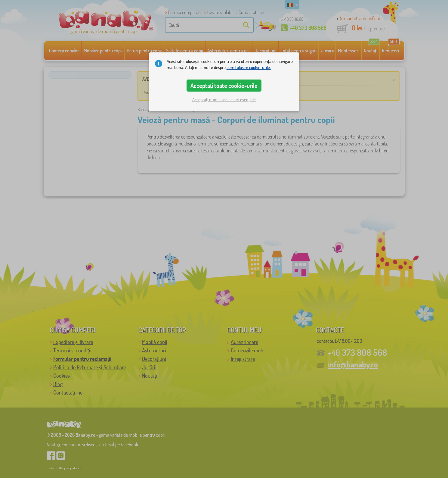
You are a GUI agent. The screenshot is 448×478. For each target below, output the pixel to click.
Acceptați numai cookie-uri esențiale (224, 100)
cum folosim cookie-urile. (249, 67)
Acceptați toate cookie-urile (224, 86)
